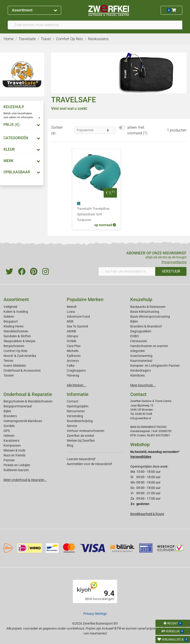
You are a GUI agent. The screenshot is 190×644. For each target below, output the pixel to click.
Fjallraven (74, 356)
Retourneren (76, 411)
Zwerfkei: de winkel (80, 436)
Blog (70, 445)
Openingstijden (78, 406)
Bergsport (11, 321)
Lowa (71, 312)
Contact (73, 401)
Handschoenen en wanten (149, 346)
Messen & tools (14, 450)
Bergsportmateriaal (18, 406)
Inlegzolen (138, 351)
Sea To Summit (77, 326)
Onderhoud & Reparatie (28, 394)
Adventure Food (78, 317)
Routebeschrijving (80, 421)
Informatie (78, 394)
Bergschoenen (14, 346)
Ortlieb (72, 341)
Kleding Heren (14, 326)
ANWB (71, 331)
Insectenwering (141, 356)
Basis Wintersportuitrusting (150, 317)
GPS (7, 431)
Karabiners (11, 441)
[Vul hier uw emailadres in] (127, 271)
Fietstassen (139, 341)
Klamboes (137, 375)
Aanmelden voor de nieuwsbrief (89, 464)
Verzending (75, 416)
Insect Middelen (15, 366)
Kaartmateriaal (141, 361)
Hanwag (73, 375)
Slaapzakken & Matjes (19, 341)
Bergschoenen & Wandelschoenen (28, 401)
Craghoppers (76, 370)
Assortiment (34, 10)
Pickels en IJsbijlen (17, 465)
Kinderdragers (141, 370)
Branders (10, 416)
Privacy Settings (95, 614)
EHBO (135, 336)
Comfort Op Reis (15, 351)
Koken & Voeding (16, 312)
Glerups (72, 336)
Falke (71, 366)
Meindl (72, 307)
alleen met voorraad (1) (137, 130)
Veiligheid (10, 307)
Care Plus (74, 346)
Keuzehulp (141, 299)
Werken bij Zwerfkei (81, 441)
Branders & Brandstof (146, 326)
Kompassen (12, 445)
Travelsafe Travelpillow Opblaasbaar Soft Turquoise (93, 214)
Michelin (73, 351)
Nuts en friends (14, 455)
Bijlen (134, 321)
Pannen (9, 460)
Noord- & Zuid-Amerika (20, 356)
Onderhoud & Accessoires (22, 370)
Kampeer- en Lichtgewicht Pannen (155, 366)
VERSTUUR (171, 271)
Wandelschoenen (16, 331)
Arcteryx (73, 361)
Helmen (9, 436)
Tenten (8, 361)
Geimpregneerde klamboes (23, 421)
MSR (70, 321)
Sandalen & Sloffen (17, 336)
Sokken (9, 317)
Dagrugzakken (141, 331)
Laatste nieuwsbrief (81, 459)
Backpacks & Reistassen (148, 307)
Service (72, 426)
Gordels (9, 426)
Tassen (9, 375)
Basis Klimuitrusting (145, 312)
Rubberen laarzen (16, 470)
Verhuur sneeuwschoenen (86, 431)
